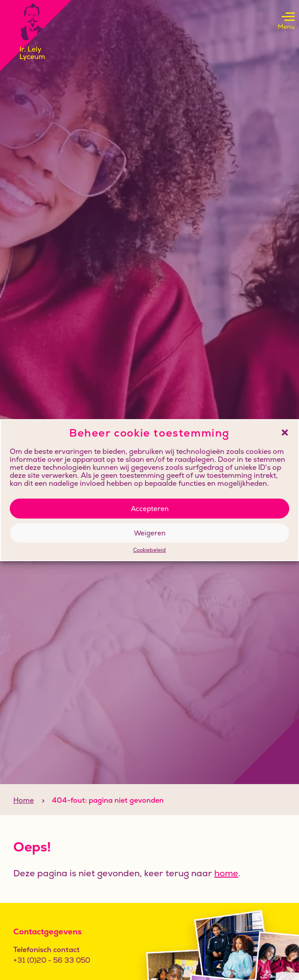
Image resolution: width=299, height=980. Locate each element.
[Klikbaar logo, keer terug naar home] (36, 36)
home (226, 873)
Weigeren (150, 533)
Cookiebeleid (149, 551)
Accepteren (150, 508)
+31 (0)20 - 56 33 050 (52, 960)
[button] (285, 433)
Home (24, 800)
